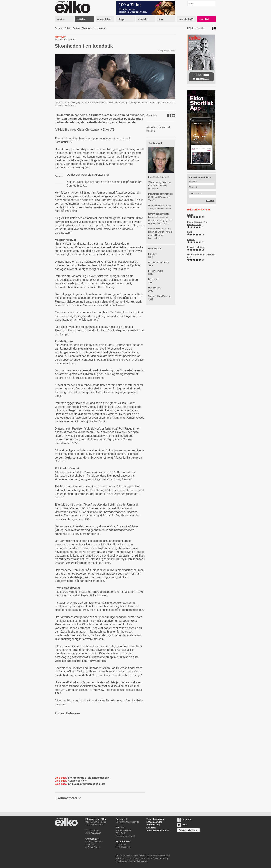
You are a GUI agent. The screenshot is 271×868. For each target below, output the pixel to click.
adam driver (152, 127)
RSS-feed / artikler (196, 28)
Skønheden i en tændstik (94, 28)
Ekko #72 (108, 130)
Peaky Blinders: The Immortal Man (197, 223)
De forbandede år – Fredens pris (201, 256)
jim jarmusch (164, 127)
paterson (151, 131)
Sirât (190, 232)
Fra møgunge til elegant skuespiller (89, 778)
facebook (184, 820)
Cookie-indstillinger (188, 830)
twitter (183, 825)
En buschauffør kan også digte (87, 784)
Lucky (190, 214)
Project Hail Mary (196, 247)
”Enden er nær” (78, 781)
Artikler (68, 28)
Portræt (76, 28)
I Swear (191, 240)
